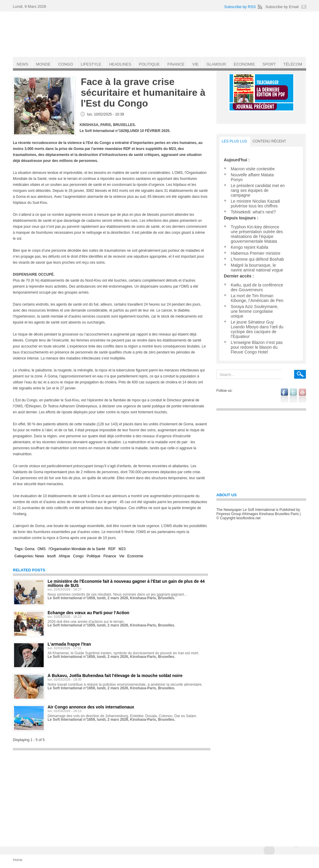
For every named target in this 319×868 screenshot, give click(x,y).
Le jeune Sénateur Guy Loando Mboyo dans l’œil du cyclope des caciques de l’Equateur (257, 329)
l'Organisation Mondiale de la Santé (77, 549)
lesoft (51, 556)
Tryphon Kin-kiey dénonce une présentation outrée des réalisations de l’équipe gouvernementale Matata (257, 234)
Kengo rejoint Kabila (249, 247)
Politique (93, 556)
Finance (110, 556)
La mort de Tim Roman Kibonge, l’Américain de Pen (257, 298)
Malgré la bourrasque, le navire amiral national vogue (257, 268)
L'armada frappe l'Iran (69, 644)
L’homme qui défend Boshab (257, 259)
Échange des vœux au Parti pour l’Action (88, 613)
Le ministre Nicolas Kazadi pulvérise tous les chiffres (255, 204)
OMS (41, 549)
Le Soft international (160, 34)
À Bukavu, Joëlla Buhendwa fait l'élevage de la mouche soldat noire (115, 676)
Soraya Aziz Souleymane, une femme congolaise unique (255, 311)
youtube (302, 395)
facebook (284, 395)
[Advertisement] (112, 796)
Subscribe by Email (282, 7)
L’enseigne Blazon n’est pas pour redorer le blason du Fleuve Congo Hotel (257, 347)
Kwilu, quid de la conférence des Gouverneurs (257, 287)
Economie (135, 556)
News (40, 556)
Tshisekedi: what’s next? (253, 212)
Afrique (64, 556)
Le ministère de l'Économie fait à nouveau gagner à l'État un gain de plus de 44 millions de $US (126, 583)
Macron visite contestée (253, 169)
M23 (122, 549)
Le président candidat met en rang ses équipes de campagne (258, 190)
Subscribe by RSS (240, 7)
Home (18, 860)
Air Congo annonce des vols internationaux (91, 707)
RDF (112, 549)
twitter (293, 395)
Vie (122, 556)
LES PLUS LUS (234, 141)
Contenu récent (269, 141)
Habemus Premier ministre (256, 253)
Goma (29, 549)
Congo (78, 556)
